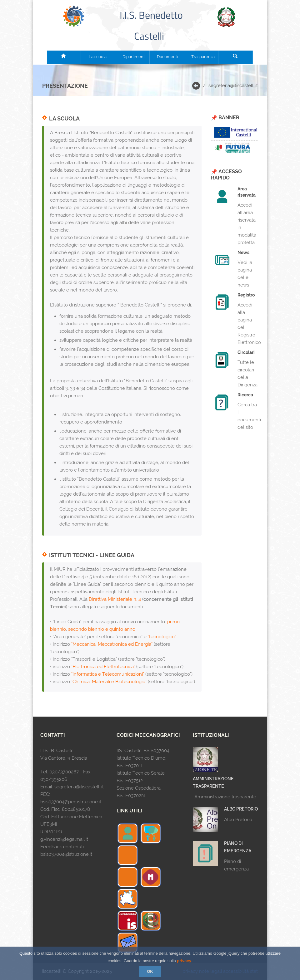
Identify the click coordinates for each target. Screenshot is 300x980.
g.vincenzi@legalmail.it (64, 839)
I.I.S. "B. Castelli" (57, 751)
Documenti (167, 57)
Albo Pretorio (241, 809)
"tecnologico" (162, 637)
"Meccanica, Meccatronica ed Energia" (112, 644)
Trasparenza (201, 57)
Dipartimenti (132, 57)
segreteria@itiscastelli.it (233, 86)
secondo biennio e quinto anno (102, 629)
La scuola (98, 57)
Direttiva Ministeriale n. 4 (115, 599)
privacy (184, 961)
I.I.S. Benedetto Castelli (150, 25)
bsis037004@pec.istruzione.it (71, 802)
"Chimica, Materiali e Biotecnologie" (109, 682)
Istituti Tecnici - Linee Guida (92, 555)
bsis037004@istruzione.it (66, 854)
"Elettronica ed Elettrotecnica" (103, 667)
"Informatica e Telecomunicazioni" (108, 674)
